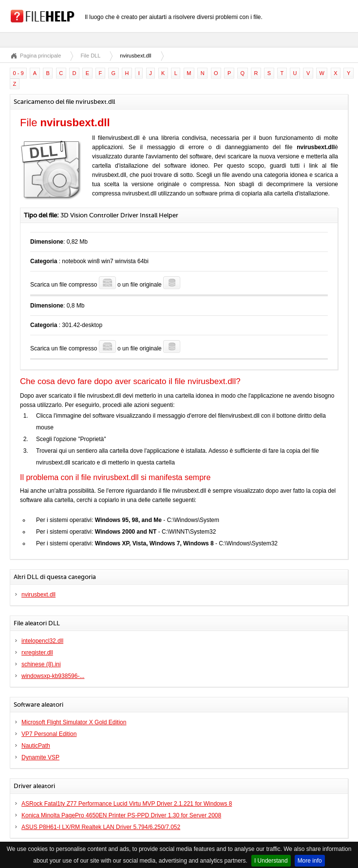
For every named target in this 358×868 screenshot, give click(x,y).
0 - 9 (19, 73)
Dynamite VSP (40, 757)
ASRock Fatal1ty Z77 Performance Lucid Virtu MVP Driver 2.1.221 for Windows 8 (127, 804)
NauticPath (36, 746)
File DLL (90, 56)
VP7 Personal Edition (49, 734)
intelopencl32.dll (42, 641)
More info (310, 861)
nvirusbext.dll (38, 595)
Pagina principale (40, 56)
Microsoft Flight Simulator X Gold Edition (74, 722)
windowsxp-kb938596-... (53, 676)
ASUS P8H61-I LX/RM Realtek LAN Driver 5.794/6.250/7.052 (101, 827)
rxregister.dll (37, 653)
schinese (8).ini (41, 664)
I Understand (271, 861)
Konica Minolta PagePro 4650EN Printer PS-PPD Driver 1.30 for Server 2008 (121, 815)
